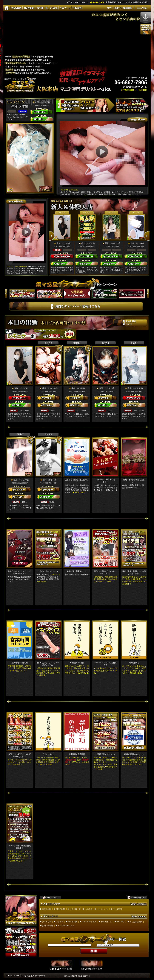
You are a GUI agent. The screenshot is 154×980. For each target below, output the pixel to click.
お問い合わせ (48, 926)
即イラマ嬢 (72, 922)
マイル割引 (117, 909)
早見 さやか (111, 243)
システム (89, 909)
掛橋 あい (76, 388)
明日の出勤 (60, 909)
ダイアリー (47, 922)
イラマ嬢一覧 (75, 909)
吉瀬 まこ (61, 243)
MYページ (121, 922)
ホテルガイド (106, 922)
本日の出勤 (47, 909)
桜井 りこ (135, 243)
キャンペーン (103, 909)
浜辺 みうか (48, 388)
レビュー (60, 922)
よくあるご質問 (136, 922)
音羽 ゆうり (105, 388)
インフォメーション (66, 926)
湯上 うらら (19, 480)
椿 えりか (86, 243)
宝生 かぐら (133, 388)
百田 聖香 (48, 480)
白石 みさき (41, 102)
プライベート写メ (89, 922)
